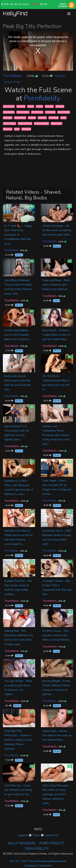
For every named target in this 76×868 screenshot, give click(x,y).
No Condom (64, 112)
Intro (63, 118)
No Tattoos (37, 112)
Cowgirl (42, 118)
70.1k (47, 76)
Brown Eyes (23, 112)
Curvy (39, 106)
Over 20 (21, 106)
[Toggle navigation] (69, 14)
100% (32, 76)
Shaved (49, 106)
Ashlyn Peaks (12, 82)
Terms (36, 835)
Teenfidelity (12, 300)
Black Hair (56, 123)
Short (31, 106)
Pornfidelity (13, 76)
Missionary (20, 118)
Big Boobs (9, 112)
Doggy (32, 118)
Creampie (50, 112)
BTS (17, 129)
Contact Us (51, 835)
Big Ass (8, 129)
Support (23, 835)
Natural (60, 106)
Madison (60, 76)
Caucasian (9, 106)
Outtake (26, 129)
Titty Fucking (25, 123)
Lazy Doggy (9, 123)
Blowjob (8, 118)
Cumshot (54, 118)
